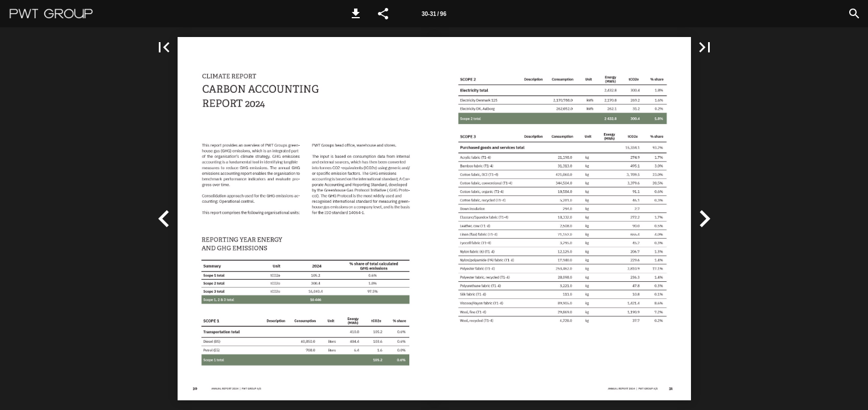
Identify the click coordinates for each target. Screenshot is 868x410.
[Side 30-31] (434, 14)
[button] (356, 14)
